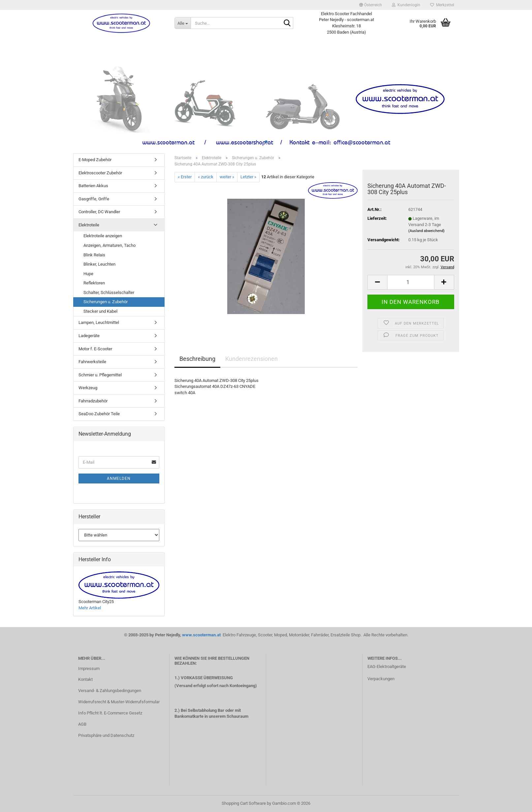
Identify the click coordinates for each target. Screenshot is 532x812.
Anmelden (119, 478)
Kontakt (85, 679)
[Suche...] (183, 23)
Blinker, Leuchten (99, 264)
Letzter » (248, 177)
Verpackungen (381, 679)
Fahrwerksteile (92, 362)
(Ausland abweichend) (426, 231)
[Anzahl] (411, 282)
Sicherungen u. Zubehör (106, 302)
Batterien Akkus (93, 186)
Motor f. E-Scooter (95, 349)
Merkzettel (442, 5)
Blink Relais (94, 255)
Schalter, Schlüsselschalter (109, 292)
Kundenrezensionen (251, 359)
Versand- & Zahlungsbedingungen (110, 691)
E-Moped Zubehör (95, 160)
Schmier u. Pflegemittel (100, 375)
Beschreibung (197, 359)
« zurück (206, 177)
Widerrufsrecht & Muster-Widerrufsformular (119, 702)
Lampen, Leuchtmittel (99, 322)
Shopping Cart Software (244, 803)
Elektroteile (89, 225)
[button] (371, 5)
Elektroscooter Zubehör (100, 173)
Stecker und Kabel (100, 311)
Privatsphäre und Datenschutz (106, 735)
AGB (82, 724)
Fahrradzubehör (93, 401)
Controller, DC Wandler (99, 212)
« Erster (185, 177)
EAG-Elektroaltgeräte (387, 667)
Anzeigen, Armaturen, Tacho (110, 245)
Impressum (89, 668)
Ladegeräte (89, 336)
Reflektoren (94, 283)
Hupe (88, 274)
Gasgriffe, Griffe (94, 199)
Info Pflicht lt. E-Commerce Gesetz (110, 713)
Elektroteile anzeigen (103, 236)
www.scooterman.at (202, 635)
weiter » (227, 177)
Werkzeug (88, 388)
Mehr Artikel (90, 608)
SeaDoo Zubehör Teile (99, 414)
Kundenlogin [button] (406, 5)
